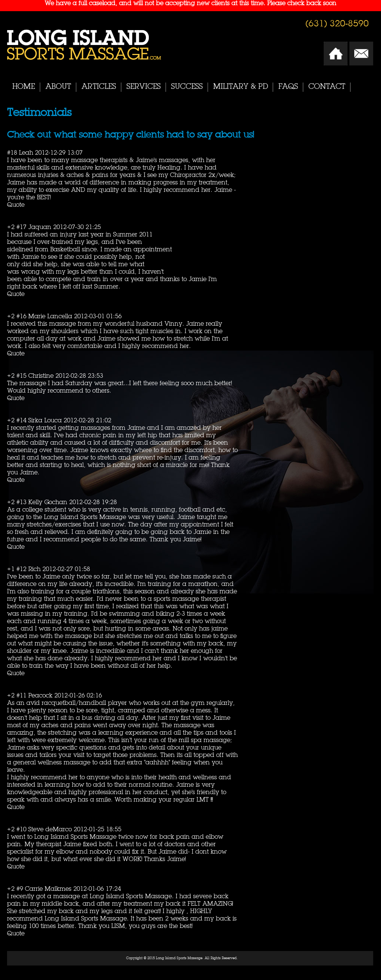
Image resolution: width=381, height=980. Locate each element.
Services (144, 87)
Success (187, 87)
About (58, 87)
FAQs (288, 87)
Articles (99, 87)
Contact (327, 87)
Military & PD (241, 87)
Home (24, 87)
